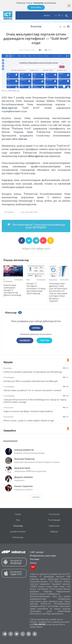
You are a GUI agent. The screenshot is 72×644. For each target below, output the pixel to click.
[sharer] (22, 241)
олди (24, 111)
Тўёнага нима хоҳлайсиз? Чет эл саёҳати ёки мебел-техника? (32, 390)
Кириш (47, 15)
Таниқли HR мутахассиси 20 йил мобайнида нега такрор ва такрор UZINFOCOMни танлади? (35, 401)
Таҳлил (18, 514)
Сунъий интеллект (18, 532)
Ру (62, 15)
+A (64, 27)
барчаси (36, 497)
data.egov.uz (9, 108)
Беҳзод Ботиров (22, 468)
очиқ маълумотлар (29, 212)
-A (60, 27)
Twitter (44, 340)
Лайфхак (54, 532)
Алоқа (33, 563)
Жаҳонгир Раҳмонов (24, 459)
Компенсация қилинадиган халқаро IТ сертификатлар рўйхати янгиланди (12, 290)
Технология (8, 408)
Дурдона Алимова (23, 477)
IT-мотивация (8, 280)
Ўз (59, 15)
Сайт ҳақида (37, 552)
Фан (28, 280)
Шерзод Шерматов (24, 450)
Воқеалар (36, 26)
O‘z (56, 15)
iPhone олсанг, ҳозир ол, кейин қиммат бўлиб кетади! (29, 421)
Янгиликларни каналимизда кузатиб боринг (38, 226)
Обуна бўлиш (36, 7)
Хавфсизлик (54, 526)
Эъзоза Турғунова (23, 486)
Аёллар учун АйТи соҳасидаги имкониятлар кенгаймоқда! (30, 381)
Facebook (25, 340)
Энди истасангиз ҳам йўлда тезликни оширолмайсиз (28, 411)
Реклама (34, 559)
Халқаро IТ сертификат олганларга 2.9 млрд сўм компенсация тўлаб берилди (36, 288)
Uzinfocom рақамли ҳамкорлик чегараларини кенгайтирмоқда (33, 372)
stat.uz (23, 139)
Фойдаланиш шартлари (43, 556)
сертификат (9, 212)
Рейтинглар (18, 537)
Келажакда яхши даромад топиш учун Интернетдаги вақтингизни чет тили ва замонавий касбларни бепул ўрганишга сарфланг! (58, 292)
